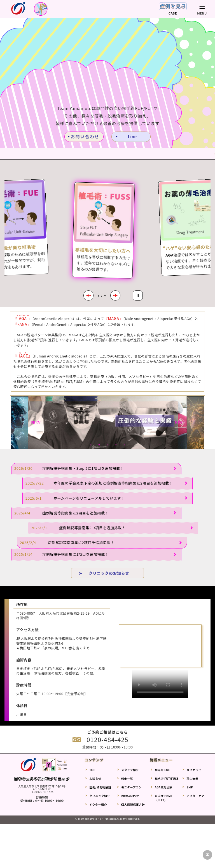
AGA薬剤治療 (164, 787)
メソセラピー (195, 770)
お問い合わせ (85, 136)
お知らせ (95, 778)
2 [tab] (99, 445)
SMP (190, 787)
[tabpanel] (107, 423)
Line (132, 136)
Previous (35, 423)
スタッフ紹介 (130, 770)
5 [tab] (124, 445)
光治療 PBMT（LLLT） (164, 798)
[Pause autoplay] (138, 295)
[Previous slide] (88, 295)
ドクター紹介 (98, 804)
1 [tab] (91, 445)
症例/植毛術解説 (100, 787)
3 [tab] (107, 445)
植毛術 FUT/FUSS (167, 778)
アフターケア (195, 796)
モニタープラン (131, 787)
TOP (92, 770)
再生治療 (192, 778)
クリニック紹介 (100, 796)
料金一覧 (127, 778)
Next (180, 423)
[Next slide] (115, 295)
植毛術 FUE (163, 770)
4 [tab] (116, 445)
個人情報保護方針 (133, 804)
